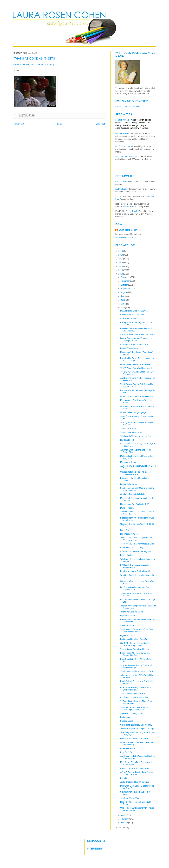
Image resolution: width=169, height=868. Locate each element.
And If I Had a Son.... (129, 626)
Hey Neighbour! (127, 440)
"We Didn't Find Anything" (131, 713)
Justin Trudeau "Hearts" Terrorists (135, 782)
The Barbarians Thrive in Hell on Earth (137, 671)
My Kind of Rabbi (128, 616)
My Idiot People (127, 508)
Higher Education (128, 636)
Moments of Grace (128, 462)
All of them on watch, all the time (134, 697)
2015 (121, 266)
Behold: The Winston (129, 348)
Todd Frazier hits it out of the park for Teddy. (34, 64)
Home (60, 124)
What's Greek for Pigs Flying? (133, 412)
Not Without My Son (129, 534)
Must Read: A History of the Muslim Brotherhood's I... (135, 689)
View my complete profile (126, 238)
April (123, 308)
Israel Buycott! (126, 530)
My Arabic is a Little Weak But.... (134, 311)
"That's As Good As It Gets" (132, 612)
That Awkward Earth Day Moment (135, 649)
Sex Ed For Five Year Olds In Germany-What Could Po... (137, 489)
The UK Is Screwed (129, 428)
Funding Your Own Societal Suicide (135, 571)
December (126, 277)
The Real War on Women (131, 798)
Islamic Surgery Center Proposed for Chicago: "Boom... (136, 339)
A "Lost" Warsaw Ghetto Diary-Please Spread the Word (136, 773)
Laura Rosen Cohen (128, 230)
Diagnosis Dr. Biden (129, 484)
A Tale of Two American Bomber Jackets (138, 335)
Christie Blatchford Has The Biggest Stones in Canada (136, 473)
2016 (121, 263)
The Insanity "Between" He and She (136, 436)
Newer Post (19, 124)
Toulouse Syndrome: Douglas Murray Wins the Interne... (136, 539)
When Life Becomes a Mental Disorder (137, 397)
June (123, 300)
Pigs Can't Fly (126, 752)
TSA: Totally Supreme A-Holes (133, 694)
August (124, 292)
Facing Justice (127, 555)
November (126, 281)
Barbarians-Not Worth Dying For (134, 639)
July (123, 296)
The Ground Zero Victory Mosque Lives (137, 544)
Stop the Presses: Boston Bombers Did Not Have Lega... (137, 666)
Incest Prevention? (128, 748)
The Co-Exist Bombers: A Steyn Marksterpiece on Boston (134, 709)
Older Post (100, 124)
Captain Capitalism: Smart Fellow (135, 768)
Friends (123, 778)
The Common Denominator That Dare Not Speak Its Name (137, 630)
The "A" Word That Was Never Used (136, 368)
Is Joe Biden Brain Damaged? (133, 548)
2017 (121, 259)
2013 (121, 274)
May (123, 304)
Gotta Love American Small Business (136, 364)
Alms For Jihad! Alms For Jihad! (134, 344)
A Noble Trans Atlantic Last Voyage (135, 551)
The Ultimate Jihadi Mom (131, 432)
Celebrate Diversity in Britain (133, 494)
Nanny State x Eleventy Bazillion (134, 739)
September (126, 289)
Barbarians (125, 717)
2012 (121, 827)
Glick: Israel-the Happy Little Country (136, 725)
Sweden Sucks (127, 721)
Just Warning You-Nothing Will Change (137, 729)
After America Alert (128, 318)
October (124, 285)
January (124, 823)
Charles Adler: (121, 182)
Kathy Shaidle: (122, 189)
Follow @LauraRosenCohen (128, 107)
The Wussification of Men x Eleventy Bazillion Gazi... (136, 595)
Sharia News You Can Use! (132, 315)
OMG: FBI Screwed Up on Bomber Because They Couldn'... (135, 644)
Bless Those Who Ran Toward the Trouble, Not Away (135, 654)
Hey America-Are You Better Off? (134, 504)
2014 (121, 270)
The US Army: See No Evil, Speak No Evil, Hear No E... (136, 385)
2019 (121, 251)
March (124, 815)
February (125, 819)
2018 (121, 255)
